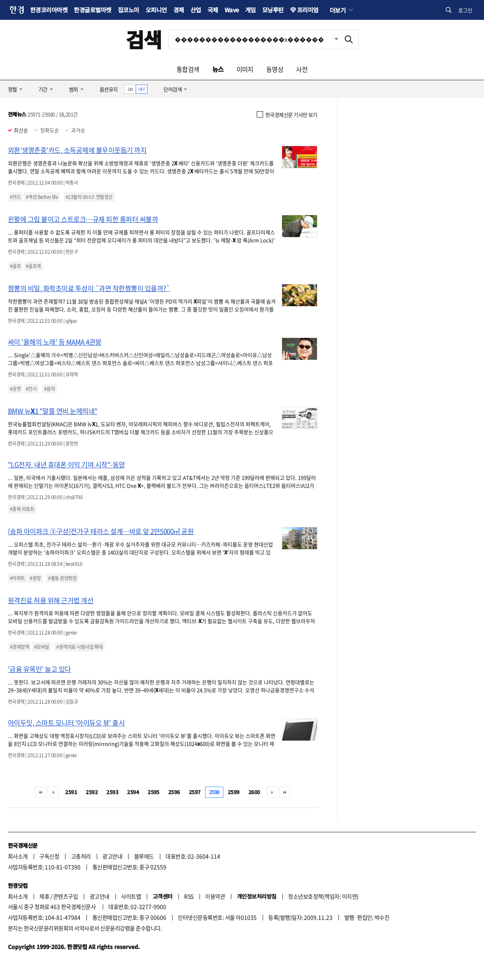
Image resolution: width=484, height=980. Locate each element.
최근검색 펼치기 (330, 39)
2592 (92, 792)
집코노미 (129, 10)
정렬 (12, 89)
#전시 (31, 389)
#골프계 (33, 266)
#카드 (15, 197)
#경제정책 (19, 647)
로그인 (465, 10)
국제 (213, 10)
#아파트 (17, 578)
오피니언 (156, 10)
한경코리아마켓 (49, 10)
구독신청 (49, 856)
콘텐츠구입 (65, 896)
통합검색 (188, 69)
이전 (53, 792)
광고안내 (112, 856)
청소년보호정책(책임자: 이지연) (323, 896)
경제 (179, 10)
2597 (195, 792)
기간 (43, 89)
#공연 (15, 389)
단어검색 (173, 89)
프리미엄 (308, 10)
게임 (251, 10)
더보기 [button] (338, 10)
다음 (272, 792)
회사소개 (18, 856)
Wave (232, 10)
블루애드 (144, 856)
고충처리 (81, 856)
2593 (112, 792)
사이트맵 (131, 896)
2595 (154, 792)
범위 (74, 89)
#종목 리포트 (22, 509)
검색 (144, 39)
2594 (133, 792)
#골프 (15, 266)
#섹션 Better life (42, 197)
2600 (254, 792)
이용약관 (215, 896)
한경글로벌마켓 (92, 10)
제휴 (44, 896)
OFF (142, 89)
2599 (234, 792)
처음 (40, 792)
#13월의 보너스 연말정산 (89, 197)
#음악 (49, 389)
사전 (302, 69)
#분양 (35, 578)
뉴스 (218, 69)
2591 (71, 792)
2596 (174, 792)
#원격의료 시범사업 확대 (79, 647)
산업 (196, 10)
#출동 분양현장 (62, 578)
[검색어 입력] (254, 39)
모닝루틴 (273, 10)
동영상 (275, 69)
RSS (189, 896)
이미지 (245, 69)
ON (130, 89)
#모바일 (42, 647)
